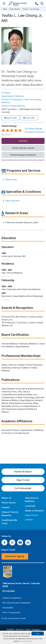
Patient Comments (34, 132)
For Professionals (23, 488)
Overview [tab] (23, 141)
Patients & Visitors (23, 472)
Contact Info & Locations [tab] (23, 148)
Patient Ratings (33, 129)
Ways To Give (23, 480)
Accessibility (8, 608)
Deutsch (20, 629)
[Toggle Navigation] (4, 3)
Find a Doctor (15, 9)
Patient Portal (31, 515)
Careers (6, 507)
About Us (6, 498)
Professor (6, 93)
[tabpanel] (23, 303)
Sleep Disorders (13, 201)
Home (5, 9)
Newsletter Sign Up (15, 556)
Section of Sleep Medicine (13, 106)
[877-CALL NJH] (37, 3)
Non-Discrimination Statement (17, 603)
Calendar (29, 520)
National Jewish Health (17, 618)
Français (36, 629)
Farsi (28, 629)
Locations (30, 506)
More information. (26, 641)
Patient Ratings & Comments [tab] (23, 155)
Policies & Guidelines (12, 598)
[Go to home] (20, 3)
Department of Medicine (13, 96)
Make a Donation (34, 511)
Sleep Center (11, 180)
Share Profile (11, 118)
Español (10, 629)
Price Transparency (11, 612)
